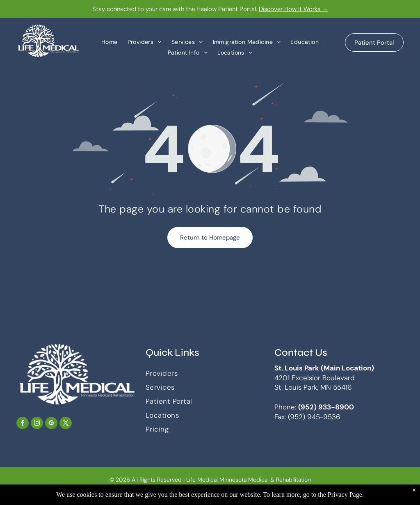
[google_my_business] (51, 424)
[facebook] (23, 424)
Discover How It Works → (293, 9)
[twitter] (66, 424)
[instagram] (37, 424)
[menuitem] (110, 42)
